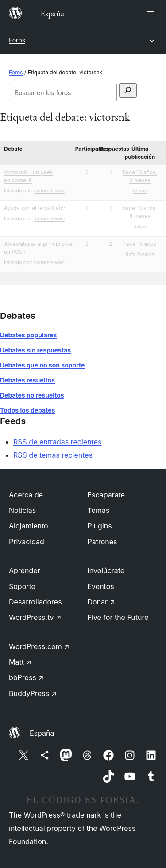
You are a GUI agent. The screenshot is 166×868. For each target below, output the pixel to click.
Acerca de (26, 495)
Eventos (101, 586)
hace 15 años (140, 244)
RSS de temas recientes (53, 455)
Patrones (102, 542)
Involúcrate (106, 570)
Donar (102, 602)
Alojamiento (29, 526)
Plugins (100, 526)
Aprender (25, 570)
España (42, 733)
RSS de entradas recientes (57, 442)
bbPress (26, 677)
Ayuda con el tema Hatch (35, 208)
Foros (17, 40)
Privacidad (27, 542)
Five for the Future (118, 617)
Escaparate (106, 495)
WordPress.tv (35, 617)
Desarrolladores (35, 602)
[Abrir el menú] (152, 13)
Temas (99, 510)
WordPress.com (39, 646)
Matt (20, 662)
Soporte (22, 586)
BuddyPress (33, 693)
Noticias (22, 510)
